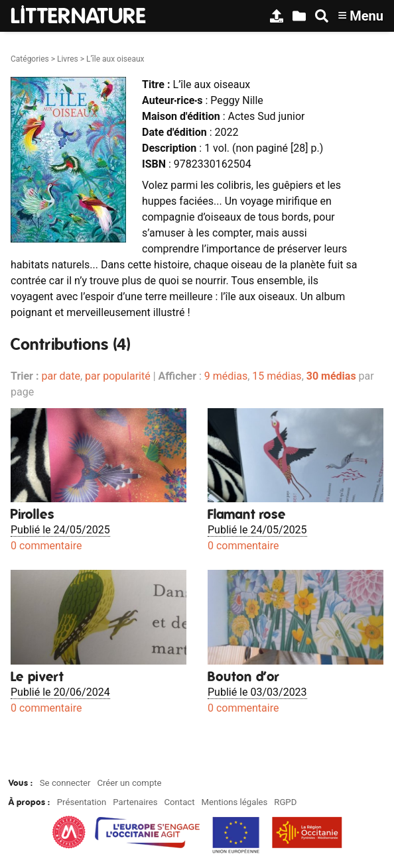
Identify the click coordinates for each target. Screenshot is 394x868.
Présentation (82, 802)
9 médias (226, 376)
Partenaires (135, 802)
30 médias (331, 376)
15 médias (277, 376)
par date (61, 376)
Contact (179, 802)
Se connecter (65, 783)
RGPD (285, 802)
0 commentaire (46, 546)
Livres (68, 59)
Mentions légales (234, 802)
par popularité (118, 376)
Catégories (30, 59)
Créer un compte (129, 783)
